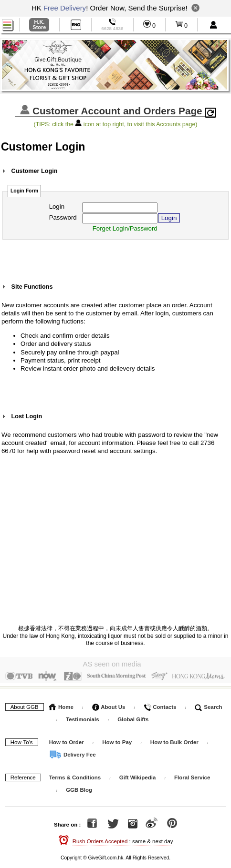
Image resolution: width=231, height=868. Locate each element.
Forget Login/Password (125, 228)
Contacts (160, 705)
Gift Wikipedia (138, 775)
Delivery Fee (73, 752)
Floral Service (192, 775)
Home (61, 705)
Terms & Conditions (75, 775)
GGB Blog (79, 787)
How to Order (67, 740)
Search (209, 705)
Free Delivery (65, 8)
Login (57, 207)
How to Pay (118, 740)
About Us (109, 705)
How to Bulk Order (175, 740)
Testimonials (82, 717)
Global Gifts (133, 717)
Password (63, 217)
